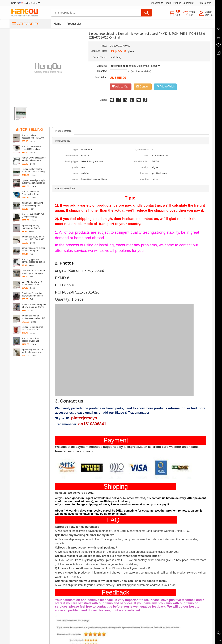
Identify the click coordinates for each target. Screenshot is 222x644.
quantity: (145, 179)
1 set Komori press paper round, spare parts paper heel (33, 272)
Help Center (204, 3)
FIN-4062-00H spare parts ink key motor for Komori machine (34, 306)
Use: (147, 156)
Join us (209, 15)
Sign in (209, 12)
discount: (144, 173)
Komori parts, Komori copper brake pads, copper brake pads (31, 340)
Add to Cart (121, 87)
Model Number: (141, 161)
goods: (75, 167)
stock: (75, 173)
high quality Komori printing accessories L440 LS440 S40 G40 (33, 317)
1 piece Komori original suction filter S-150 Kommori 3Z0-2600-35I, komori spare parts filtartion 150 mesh (33, 328)
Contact (143, 87)
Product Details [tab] (63, 131)
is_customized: (141, 150)
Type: (76, 150)
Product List (74, 24)
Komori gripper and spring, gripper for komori (33, 261)
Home (57, 24)
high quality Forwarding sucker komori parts (32, 204)
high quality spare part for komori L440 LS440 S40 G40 (33, 238)
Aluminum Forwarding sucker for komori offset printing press (33, 295)
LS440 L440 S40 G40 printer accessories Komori (32, 283)
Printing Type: (72, 161)
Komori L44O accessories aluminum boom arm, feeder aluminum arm (34, 159)
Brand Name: (72, 156)
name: (75, 179)
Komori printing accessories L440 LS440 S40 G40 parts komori (33, 137)
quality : (145, 167)
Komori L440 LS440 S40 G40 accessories (33, 216)
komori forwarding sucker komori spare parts (33, 249)
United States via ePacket (144, 66)
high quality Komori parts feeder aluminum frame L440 (33, 351)
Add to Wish (165, 87)
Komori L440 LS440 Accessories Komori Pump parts (31, 193)
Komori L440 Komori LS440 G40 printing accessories (31, 148)
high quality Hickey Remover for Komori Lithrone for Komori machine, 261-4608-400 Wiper (33, 227)
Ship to (26, 3)
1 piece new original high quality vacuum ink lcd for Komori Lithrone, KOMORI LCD (33, 182)
